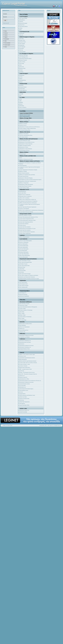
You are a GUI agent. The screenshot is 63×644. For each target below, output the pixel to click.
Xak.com (21, 35)
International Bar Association (25, 342)
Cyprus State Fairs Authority (25, 227)
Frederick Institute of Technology (26, 310)
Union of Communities (24, 242)
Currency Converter (23, 366)
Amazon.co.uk (22, 332)
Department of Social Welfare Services (27, 142)
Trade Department (23, 165)
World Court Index (23, 397)
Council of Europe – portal (25, 364)
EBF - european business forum (26, 369)
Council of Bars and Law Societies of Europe (28, 363)
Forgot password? (6, 23)
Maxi (21, 30)
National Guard (23, 154)
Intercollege (22, 312)
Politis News (22, 25)
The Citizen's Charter (24, 137)
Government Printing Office (25, 130)
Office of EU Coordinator (24, 198)
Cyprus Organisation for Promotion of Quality (28, 170)
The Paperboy (22, 403)
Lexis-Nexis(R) (23, 385)
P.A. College (22, 313)
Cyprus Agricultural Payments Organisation (28, 207)
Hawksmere (22, 344)
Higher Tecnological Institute (25, 145)
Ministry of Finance (23, 124)
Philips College (23, 315)
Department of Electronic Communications (28, 181)
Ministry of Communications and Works (27, 175)
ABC (21, 101)
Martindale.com (23, 387)
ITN (20, 96)
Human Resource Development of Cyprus (28, 228)
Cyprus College (23, 308)
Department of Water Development (26, 184)
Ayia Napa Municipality (24, 254)
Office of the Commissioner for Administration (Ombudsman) (31, 210)
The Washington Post (24, 57)
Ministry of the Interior (24, 134)
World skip (22, 400)
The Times (22, 39)
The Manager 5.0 (23, 293)
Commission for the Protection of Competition (28, 201)
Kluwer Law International (25, 327)
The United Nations (23, 282)
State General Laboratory (24, 173)
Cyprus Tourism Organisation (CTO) (27, 219)
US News (21, 72)
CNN (21, 99)
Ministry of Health (23, 171)
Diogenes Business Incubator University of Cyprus (29, 279)
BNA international (23, 359)
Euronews (22, 85)
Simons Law (22, 328)
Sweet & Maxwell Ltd (24, 330)
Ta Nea (21, 77)
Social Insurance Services (24, 150)
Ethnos (21, 79)
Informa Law (22, 376)
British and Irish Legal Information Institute (28, 361)
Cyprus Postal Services (24, 176)
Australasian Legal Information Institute (27, 358)
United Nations (23, 394)
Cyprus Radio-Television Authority (26, 212)
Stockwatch (22, 33)
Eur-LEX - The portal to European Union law (28, 374)
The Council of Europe (24, 285)
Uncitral (21, 392)
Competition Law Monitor (25, 337)
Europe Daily (22, 89)
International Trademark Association (27, 335)
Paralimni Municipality (24, 252)
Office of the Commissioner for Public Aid (28, 199)
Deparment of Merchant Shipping (26, 178)
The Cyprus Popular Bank (25, 266)
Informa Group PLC (23, 377)
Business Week (22, 68)
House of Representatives (24, 237)
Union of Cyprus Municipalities (26, 241)
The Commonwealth (23, 287)
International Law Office (24, 379)
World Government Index (24, 398)
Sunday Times (22, 40)
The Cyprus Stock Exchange (25, 274)
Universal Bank (23, 270)
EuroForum (22, 371)
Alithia (21, 28)
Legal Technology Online (24, 405)
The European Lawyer (24, 390)
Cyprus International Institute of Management (28, 307)
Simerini (21, 22)
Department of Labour (24, 147)
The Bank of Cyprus (23, 264)
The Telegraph (22, 47)
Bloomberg (22, 106)
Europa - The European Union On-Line (27, 372)
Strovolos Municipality (24, 249)
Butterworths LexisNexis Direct (26, 324)
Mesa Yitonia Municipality (25, 255)
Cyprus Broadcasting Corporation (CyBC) (28, 220)
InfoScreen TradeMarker (24, 296)
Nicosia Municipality (24, 244)
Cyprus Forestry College (24, 188)
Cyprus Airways (23, 225)
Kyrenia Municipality (24, 257)
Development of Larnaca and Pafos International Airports (31, 180)
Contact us (5, 425)
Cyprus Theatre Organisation (25, 233)
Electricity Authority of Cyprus (26, 215)
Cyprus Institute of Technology (26, 317)
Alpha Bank (22, 269)
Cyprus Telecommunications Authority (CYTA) (29, 217)
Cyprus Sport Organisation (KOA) (26, 222)
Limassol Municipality (24, 246)
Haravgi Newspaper (23, 23)
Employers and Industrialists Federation (27, 277)
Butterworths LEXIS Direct (25, 367)
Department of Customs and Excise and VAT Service (30, 127)
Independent (22, 45)
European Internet (23, 87)
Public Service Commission (25, 195)
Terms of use (10, 425)
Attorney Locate (23, 356)
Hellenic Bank (22, 267)
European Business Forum (25, 349)
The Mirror (22, 48)
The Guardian (22, 43)
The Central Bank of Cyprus (25, 261)
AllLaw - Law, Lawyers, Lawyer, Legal (27, 354)
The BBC (21, 94)
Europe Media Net (23, 90)
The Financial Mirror (24, 26)
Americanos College (23, 305)
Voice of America (23, 107)
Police (21, 158)
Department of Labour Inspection (26, 144)
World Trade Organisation (25, 402)
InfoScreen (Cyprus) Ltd (24, 410)
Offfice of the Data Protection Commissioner (28, 203)
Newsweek (22, 67)
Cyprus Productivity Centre (25, 141)
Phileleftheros (22, 20)
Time (21, 65)
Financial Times (23, 42)
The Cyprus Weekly (23, 18)
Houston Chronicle (23, 60)
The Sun (21, 50)
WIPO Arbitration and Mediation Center (27, 395)
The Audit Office (23, 193)
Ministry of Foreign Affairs (25, 120)
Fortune (21, 70)
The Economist (23, 52)
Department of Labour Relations (26, 149)
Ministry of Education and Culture (26, 159)
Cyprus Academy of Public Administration (28, 128)
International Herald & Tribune (26, 58)
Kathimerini (22, 75)
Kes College (22, 318)
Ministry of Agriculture (24, 183)
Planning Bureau (23, 191)
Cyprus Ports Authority (24, 224)
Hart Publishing (23, 325)
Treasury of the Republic (24, 209)
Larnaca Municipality (24, 247)
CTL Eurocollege (23, 320)
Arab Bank (22, 272)
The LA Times (22, 62)
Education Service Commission (26, 196)
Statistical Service (23, 125)
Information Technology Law (25, 341)
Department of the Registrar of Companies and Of (29, 163)
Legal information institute (25, 384)
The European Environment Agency (26, 389)
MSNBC (21, 102)
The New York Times (24, 55)
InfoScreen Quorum (23, 294)
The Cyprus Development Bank (26, 262)
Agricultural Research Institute (25, 186)
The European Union (24, 284)
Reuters (21, 104)
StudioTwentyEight (23, 412)
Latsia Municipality (23, 250)
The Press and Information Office (26, 135)
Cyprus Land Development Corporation (27, 232)
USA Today (22, 63)
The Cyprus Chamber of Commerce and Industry (29, 275)
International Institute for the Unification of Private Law (30, 381)
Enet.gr (21, 82)
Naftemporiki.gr (23, 80)
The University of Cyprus (24, 304)
